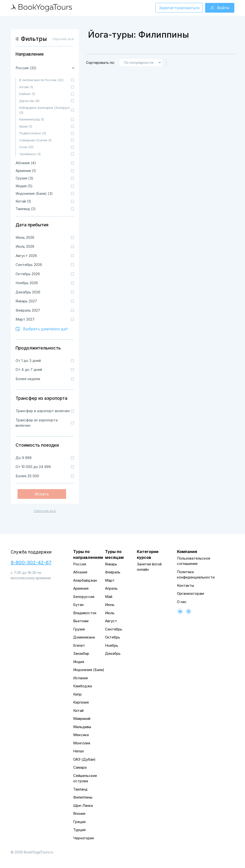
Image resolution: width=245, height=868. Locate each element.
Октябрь (113, 637)
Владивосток (85, 613)
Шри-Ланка (83, 805)
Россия (80, 564)
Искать (42, 494)
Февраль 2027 (28, 310)
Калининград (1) (32, 119)
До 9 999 (24, 458)
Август (111, 621)
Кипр (77, 694)
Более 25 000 (27, 476)
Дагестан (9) (29, 101)
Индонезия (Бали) (89, 670)
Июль (110, 613)
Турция (79, 830)
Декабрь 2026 (28, 292)
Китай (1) (23, 201)
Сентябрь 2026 (29, 265)
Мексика (81, 735)
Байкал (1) (27, 94)
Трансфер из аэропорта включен (37, 423)
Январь (111, 564)
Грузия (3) (24, 178)
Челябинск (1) (30, 154)
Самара (80, 767)
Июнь (110, 605)
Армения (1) (26, 171)
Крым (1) (26, 126)
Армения (81, 588)
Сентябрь (114, 629)
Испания (80, 678)
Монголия (82, 743)
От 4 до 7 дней (29, 370)
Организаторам (190, 593)
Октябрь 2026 (28, 274)
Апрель (111, 588)
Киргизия (81, 702)
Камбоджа (83, 686)
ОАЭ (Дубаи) (84, 759)
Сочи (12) (26, 147)
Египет (79, 645)
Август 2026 (26, 256)
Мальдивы (82, 727)
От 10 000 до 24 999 (33, 467)
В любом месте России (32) (41, 80)
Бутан (78, 605)
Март (110, 580)
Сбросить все (45, 511)
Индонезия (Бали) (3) (34, 193)
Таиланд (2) (26, 209)
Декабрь (113, 653)
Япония (79, 813)
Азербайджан (85, 580)
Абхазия (80, 572)
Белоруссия (84, 597)
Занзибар (81, 653)
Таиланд (80, 789)
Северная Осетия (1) (35, 140)
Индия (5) (24, 186)
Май (109, 597)
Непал (79, 751)
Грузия (79, 629)
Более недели (28, 379)
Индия (79, 662)
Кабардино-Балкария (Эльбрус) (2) (44, 110)
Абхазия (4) (26, 163)
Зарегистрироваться (179, 8)
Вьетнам (81, 621)
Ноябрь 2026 (27, 283)
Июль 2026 (25, 246)
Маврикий (82, 719)
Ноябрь (112, 645)
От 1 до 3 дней (28, 361)
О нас (182, 602)
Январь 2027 (26, 301)
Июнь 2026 (25, 237)
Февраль (113, 572)
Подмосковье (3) (33, 133)
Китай (78, 711)
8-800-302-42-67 (31, 562)
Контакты (185, 585)
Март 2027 (25, 319)
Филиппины (83, 797)
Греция (79, 822)
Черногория (83, 838)
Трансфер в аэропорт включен (43, 411)
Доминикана (84, 637)
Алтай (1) (26, 87)
